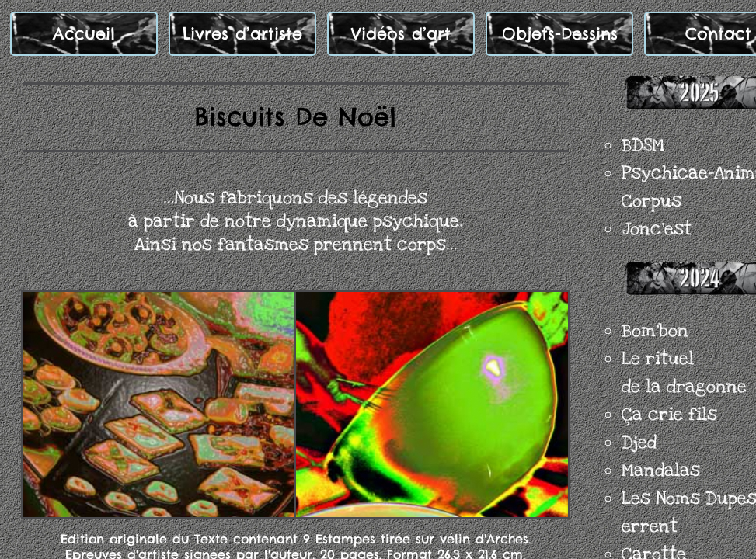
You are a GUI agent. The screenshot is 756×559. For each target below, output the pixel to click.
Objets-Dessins (560, 34)
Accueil (84, 34)
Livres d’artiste (242, 34)
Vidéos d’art (401, 34)
